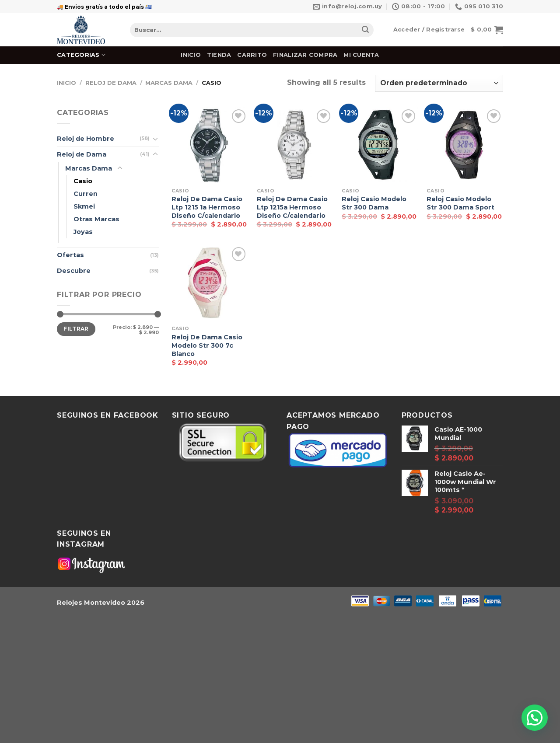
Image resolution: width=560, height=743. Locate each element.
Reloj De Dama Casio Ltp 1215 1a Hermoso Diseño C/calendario (207, 207)
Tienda (219, 55)
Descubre (74, 271)
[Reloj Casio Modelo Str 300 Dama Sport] (465, 145)
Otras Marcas (96, 219)
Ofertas (70, 255)
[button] (535, 718)
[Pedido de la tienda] (439, 83)
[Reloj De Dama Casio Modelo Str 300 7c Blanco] (210, 283)
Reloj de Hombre (86, 139)
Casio (83, 181)
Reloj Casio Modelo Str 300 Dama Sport (460, 203)
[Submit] (365, 30)
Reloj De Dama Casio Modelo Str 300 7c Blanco (207, 345)
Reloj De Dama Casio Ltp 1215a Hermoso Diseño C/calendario (292, 207)
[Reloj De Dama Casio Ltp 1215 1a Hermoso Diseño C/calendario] (210, 145)
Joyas (83, 232)
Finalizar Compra (305, 55)
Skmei (84, 206)
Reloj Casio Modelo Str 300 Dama (374, 203)
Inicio (191, 55)
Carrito (252, 55)
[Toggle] (155, 139)
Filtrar (76, 329)
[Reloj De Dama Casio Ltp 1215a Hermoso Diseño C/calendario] (295, 145)
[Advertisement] (262, 679)
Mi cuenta (361, 55)
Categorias (81, 55)
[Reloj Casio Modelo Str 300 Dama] (380, 145)
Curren (86, 194)
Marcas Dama (169, 83)
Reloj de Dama (111, 83)
